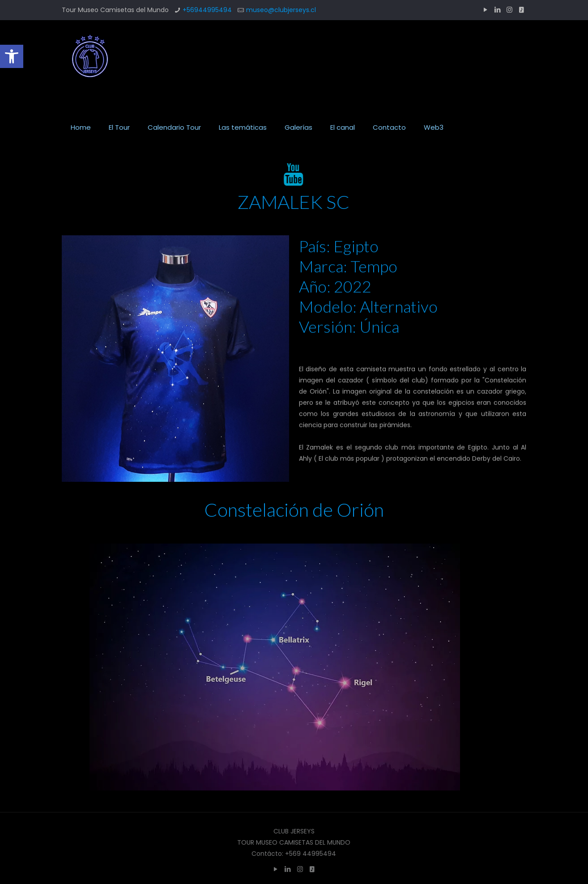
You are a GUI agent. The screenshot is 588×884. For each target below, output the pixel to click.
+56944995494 (207, 10)
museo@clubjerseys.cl (281, 10)
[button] (12, 56)
